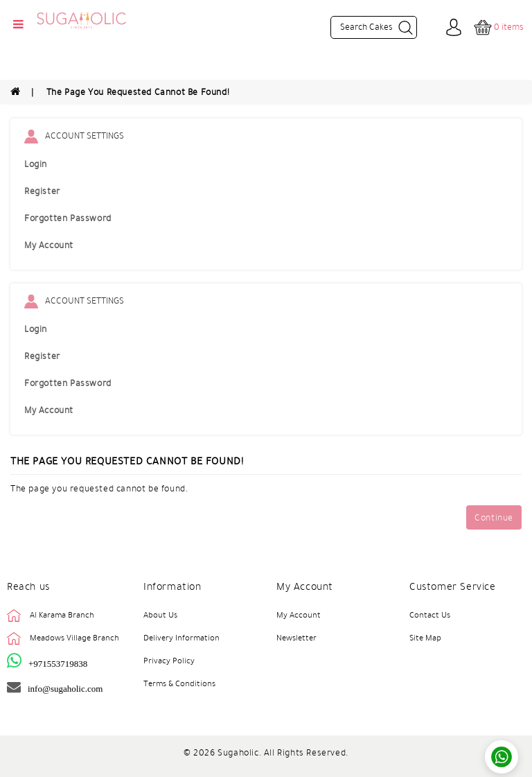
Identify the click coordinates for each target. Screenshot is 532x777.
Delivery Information (181, 638)
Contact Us (430, 615)
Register (42, 191)
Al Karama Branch (62, 615)
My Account (49, 245)
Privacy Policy (169, 661)
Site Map (425, 638)
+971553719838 (58, 664)
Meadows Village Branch (74, 638)
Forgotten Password (68, 218)
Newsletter (296, 638)
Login (36, 164)
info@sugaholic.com (65, 689)
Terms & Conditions (179, 683)
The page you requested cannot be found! (138, 92)
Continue (494, 518)
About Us (160, 615)
